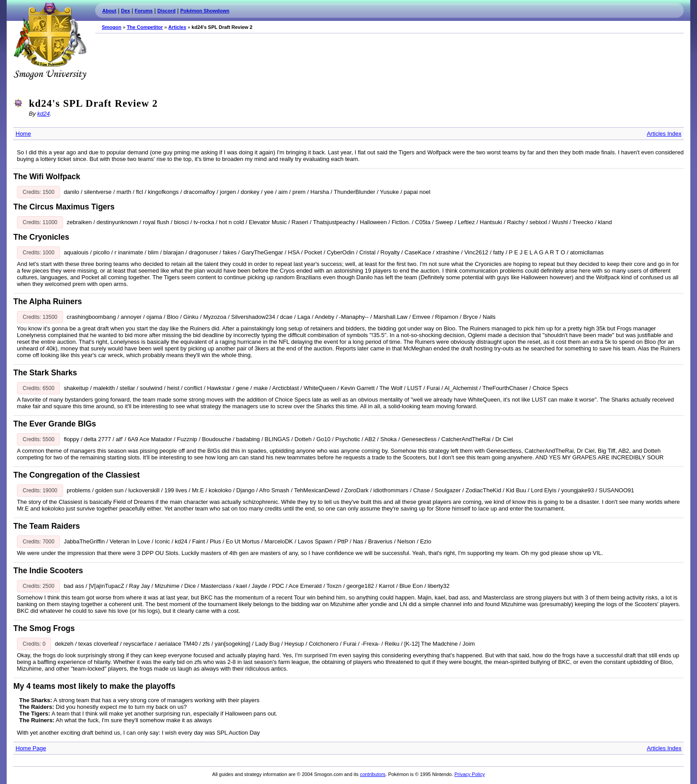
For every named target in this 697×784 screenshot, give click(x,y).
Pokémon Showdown (205, 11)
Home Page (31, 748)
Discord (166, 11)
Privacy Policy (469, 774)
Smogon (112, 27)
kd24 (44, 114)
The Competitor (145, 27)
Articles (177, 27)
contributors (373, 774)
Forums (144, 11)
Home (23, 134)
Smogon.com (50, 41)
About (109, 11)
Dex (125, 11)
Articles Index (664, 134)
